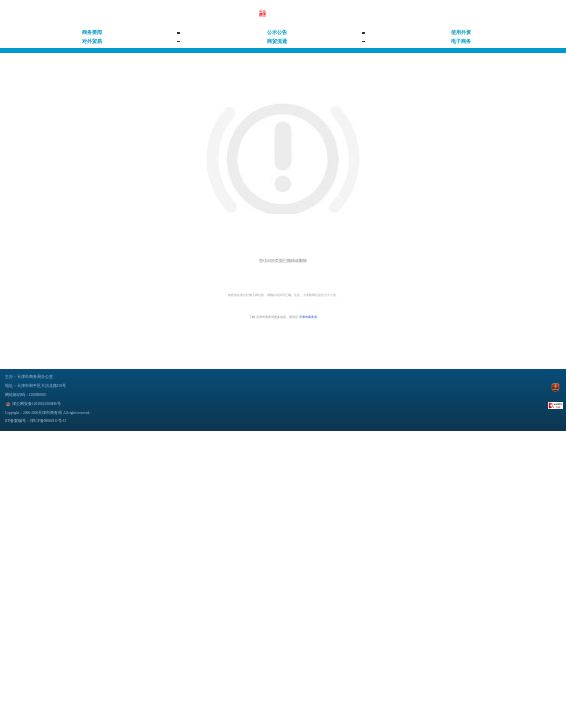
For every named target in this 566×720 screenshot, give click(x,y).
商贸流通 (277, 41)
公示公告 (277, 32)
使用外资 (461, 32)
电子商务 (461, 41)
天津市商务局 (308, 317)
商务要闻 (92, 32)
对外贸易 (92, 41)
